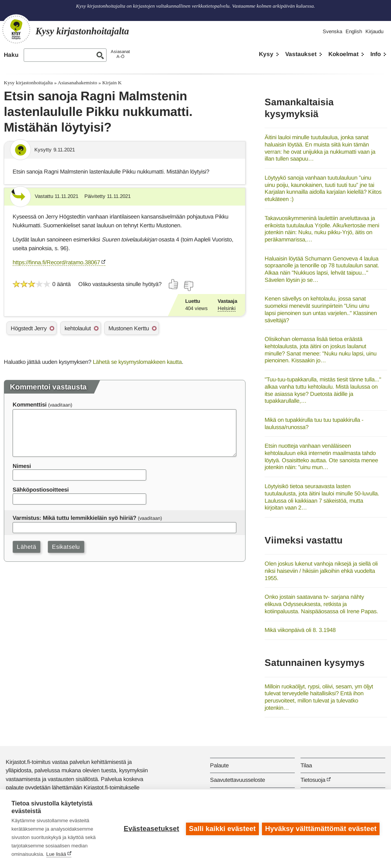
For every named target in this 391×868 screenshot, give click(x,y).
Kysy (266, 54)
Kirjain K (112, 83)
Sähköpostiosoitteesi (41, 489)
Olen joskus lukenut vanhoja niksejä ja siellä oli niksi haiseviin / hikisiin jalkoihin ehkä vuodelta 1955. (321, 571)
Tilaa (306, 765)
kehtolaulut (78, 328)
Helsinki (227, 308)
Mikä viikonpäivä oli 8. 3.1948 (300, 630)
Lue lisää (56, 854)
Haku (11, 55)
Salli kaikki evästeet (222, 829)
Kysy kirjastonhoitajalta (28, 83)
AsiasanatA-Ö (120, 54)
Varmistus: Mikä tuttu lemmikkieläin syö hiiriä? (74, 518)
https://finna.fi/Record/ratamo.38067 (56, 262)
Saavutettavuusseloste (238, 780)
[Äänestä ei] (188, 286)
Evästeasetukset (151, 829)
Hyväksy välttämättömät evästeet (321, 829)
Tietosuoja (313, 780)
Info (376, 54)
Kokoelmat (343, 54)
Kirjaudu (374, 31)
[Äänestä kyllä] (174, 284)
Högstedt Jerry (29, 328)
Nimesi (22, 466)
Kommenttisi (30, 404)
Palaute (219, 765)
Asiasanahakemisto (77, 83)
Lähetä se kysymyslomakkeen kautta (137, 362)
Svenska (332, 31)
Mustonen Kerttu (129, 328)
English (354, 31)
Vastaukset (301, 54)
